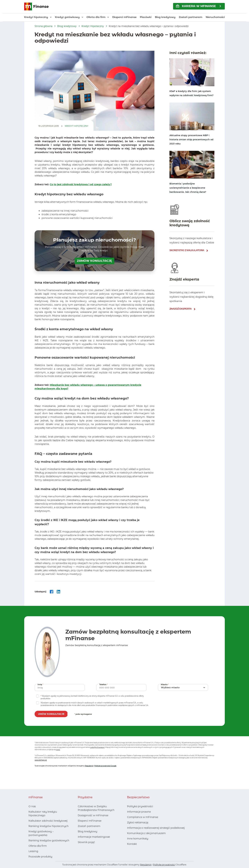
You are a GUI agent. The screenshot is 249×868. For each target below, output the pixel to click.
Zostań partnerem (191, 17)
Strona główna (43, 26)
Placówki (146, 17)
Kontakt (132, 844)
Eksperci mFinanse (124, 17)
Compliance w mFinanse (143, 817)
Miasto (165, 684)
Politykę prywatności (164, 865)
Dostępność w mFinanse (93, 815)
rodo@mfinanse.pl (97, 747)
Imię (41, 684)
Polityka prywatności (140, 806)
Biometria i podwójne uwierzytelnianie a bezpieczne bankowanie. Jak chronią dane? (188, 188)
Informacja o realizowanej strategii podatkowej (156, 828)
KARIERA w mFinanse (196, 6)
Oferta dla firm (96, 17)
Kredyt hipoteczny (36, 17)
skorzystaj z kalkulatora (187, 250)
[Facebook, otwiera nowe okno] (80, 849)
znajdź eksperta (180, 309)
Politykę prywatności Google (105, 766)
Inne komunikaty (138, 839)
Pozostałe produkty (40, 857)
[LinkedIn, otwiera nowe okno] (86, 849)
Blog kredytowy (165, 17)
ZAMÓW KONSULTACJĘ (94, 261)
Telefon (104, 684)
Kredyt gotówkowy (67, 17)
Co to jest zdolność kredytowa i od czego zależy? (81, 184)
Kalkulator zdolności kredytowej (48, 821)
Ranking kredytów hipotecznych (49, 826)
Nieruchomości (215, 17)
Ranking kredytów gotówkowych (49, 840)
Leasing (33, 851)
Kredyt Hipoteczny (93, 26)
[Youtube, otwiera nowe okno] (92, 849)
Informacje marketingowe (94, 837)
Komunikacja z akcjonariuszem (146, 833)
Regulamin (89, 766)
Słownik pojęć (86, 842)
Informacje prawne (139, 812)
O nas (32, 806)
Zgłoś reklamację (138, 822)
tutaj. (58, 749)
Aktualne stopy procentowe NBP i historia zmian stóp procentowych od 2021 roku (191, 139)
